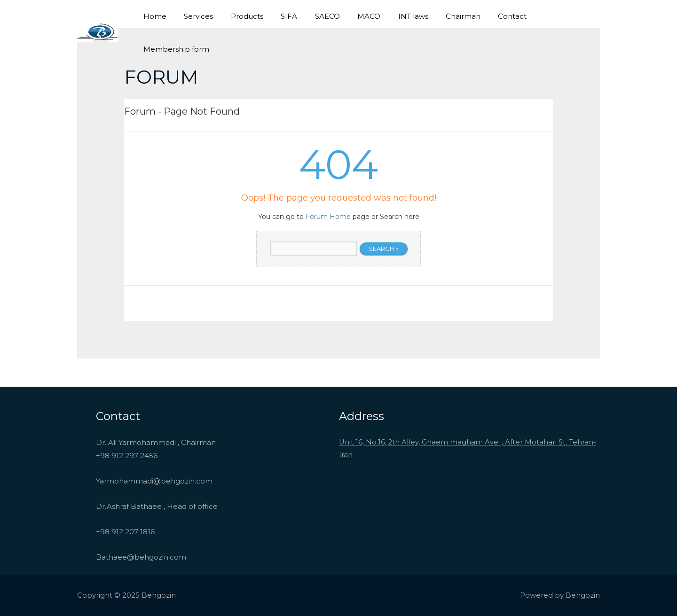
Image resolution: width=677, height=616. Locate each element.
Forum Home (328, 217)
